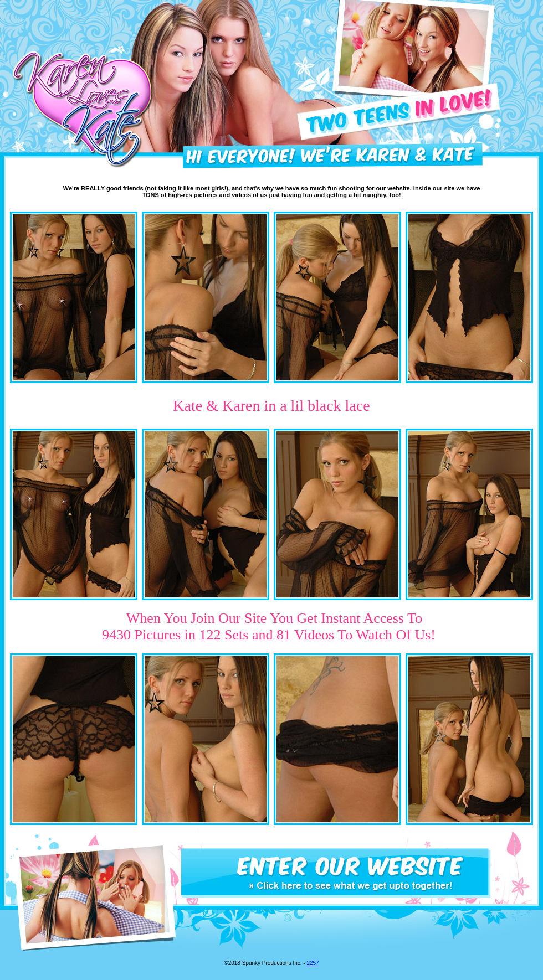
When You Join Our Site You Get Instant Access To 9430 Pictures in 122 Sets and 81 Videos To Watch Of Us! (269, 626)
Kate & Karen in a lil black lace (271, 406)
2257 (313, 963)
